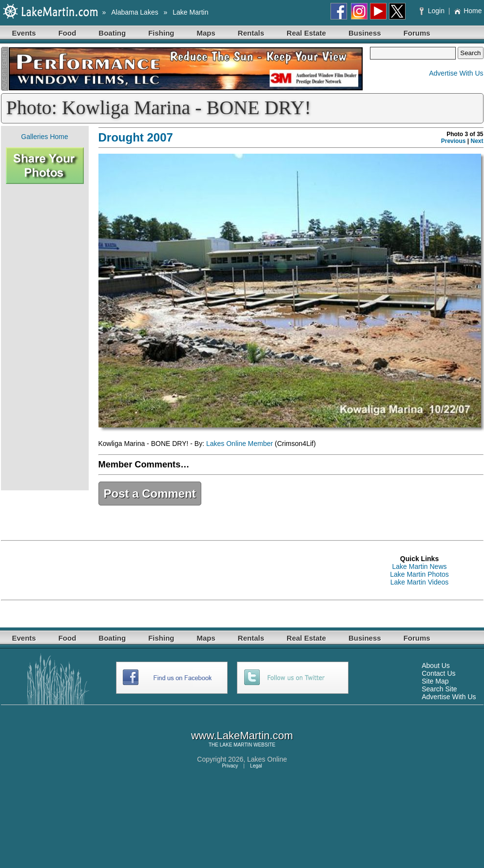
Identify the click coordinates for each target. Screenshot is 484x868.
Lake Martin (190, 12)
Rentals (251, 33)
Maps (206, 33)
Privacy (230, 766)
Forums (417, 33)
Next (477, 141)
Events (24, 33)
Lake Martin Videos (420, 582)
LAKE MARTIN (236, 745)
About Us (436, 666)
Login (433, 11)
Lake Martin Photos (419, 574)
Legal (256, 766)
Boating (112, 33)
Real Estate (306, 33)
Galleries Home (44, 137)
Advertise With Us (456, 73)
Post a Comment (150, 494)
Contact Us (438, 673)
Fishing (161, 33)
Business (365, 33)
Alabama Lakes (135, 12)
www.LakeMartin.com (242, 736)
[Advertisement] (45, 337)
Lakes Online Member (240, 444)
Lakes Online (267, 759)
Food (68, 33)
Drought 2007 (136, 137)
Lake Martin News (419, 566)
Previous (454, 141)
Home (468, 11)
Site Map (435, 681)
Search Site (439, 689)
